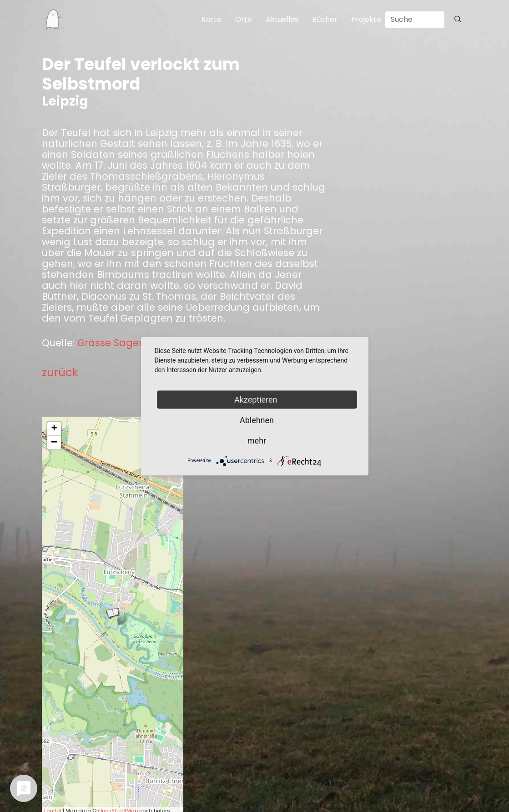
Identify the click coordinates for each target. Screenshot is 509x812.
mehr (257, 440)
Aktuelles (282, 19)
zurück (60, 372)
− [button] (54, 443)
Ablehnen (257, 420)
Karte (212, 19)
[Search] (415, 20)
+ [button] (54, 429)
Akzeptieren (257, 399)
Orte (244, 19)
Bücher (325, 19)
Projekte (366, 19)
